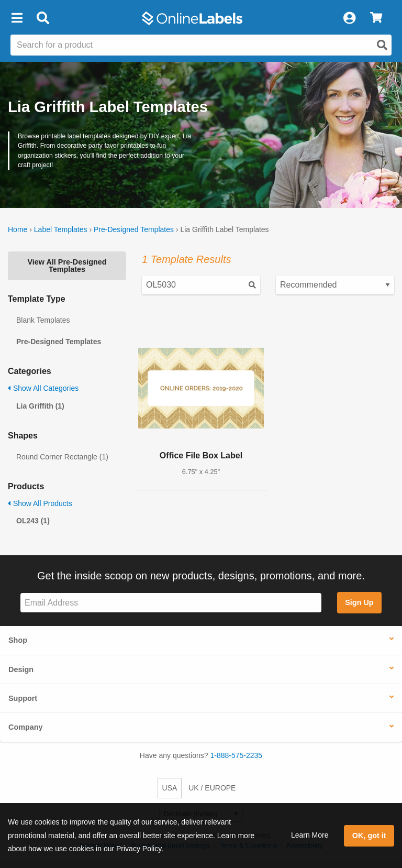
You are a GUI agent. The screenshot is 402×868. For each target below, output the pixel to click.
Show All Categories (43, 388)
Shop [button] (18, 640)
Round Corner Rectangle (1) (62, 457)
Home (18, 229)
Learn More (310, 835)
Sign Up (359, 602)
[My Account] (349, 18)
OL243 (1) (33, 521)
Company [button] (26, 727)
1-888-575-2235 (237, 755)
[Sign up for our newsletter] (171, 603)
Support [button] (23, 698)
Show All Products (40, 503)
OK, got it (369, 836)
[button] (17, 18)
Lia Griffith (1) (40, 406)
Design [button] (21, 669)
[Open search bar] (43, 18)
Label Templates (61, 229)
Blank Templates (43, 320)
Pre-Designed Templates (134, 229)
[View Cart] (376, 18)
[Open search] (382, 45)
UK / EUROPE (212, 788)
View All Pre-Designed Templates (67, 266)
